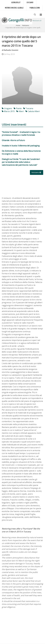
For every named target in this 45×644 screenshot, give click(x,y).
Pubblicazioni (35, 8)
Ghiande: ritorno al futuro (13, 140)
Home (18, 25)
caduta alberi (33, 111)
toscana (28, 108)
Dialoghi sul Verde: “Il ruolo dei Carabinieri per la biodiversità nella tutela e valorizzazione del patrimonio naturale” (21, 162)
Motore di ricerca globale (14, 8)
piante (18, 108)
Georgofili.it (16, 3)
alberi (20, 111)
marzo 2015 (8, 111)
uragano (7, 108)
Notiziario (26, 25)
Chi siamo (30, 3)
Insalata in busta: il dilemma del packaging (21, 146)
